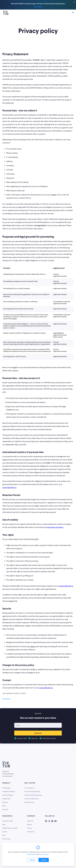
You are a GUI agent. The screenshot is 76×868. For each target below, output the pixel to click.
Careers (30, 828)
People (29, 824)
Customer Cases (8, 821)
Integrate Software (9, 791)
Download (6, 699)
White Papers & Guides (10, 828)
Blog (4, 824)
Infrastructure (29, 802)
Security (5, 802)
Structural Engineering (32, 791)
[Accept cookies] (44, 860)
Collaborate (6, 799)
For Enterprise (29, 788)
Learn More (38, 7)
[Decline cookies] (32, 860)
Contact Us (31, 832)
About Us (30, 821)
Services (5, 809)
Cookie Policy (32, 854)
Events (5, 832)
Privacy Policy (44, 854)
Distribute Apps (8, 795)
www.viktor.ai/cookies (55, 527)
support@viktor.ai (9, 487)
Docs (4, 835)
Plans (4, 806)
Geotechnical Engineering (33, 795)
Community (6, 839)
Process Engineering (31, 799)
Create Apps (6, 788)
